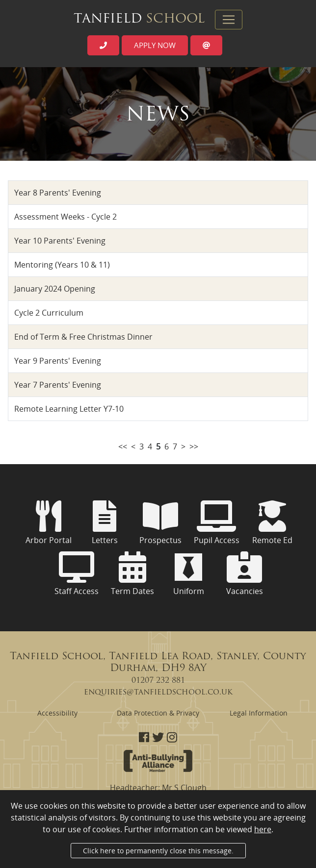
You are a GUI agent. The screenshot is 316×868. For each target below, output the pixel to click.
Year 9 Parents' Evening (58, 361)
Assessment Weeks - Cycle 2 (66, 217)
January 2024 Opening (55, 289)
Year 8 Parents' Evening (58, 193)
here (263, 829)
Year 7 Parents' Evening (58, 385)
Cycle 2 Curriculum (49, 313)
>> (194, 446)
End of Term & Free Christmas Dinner (83, 337)
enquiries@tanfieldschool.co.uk (158, 693)
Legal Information (259, 713)
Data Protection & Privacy (158, 713)
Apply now (155, 45)
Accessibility (57, 713)
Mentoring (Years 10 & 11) (62, 265)
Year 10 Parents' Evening (60, 241)
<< (123, 446)
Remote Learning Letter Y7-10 (69, 409)
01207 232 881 (158, 681)
